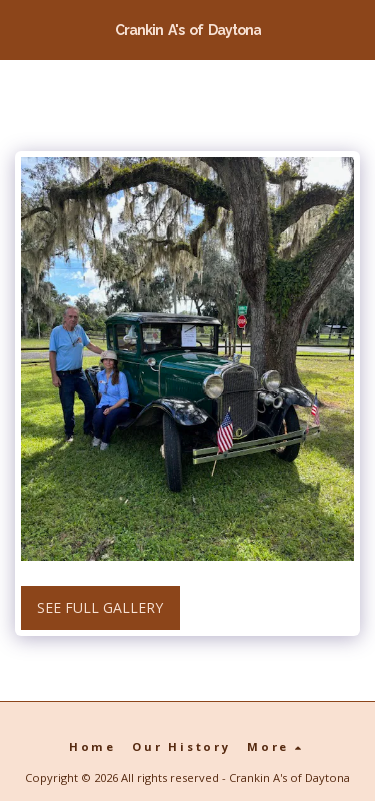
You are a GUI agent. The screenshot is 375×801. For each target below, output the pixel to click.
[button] (22, 28)
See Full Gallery (100, 607)
